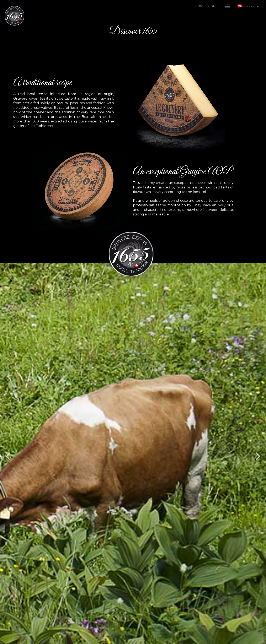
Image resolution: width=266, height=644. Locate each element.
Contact (213, 6)
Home (198, 6)
